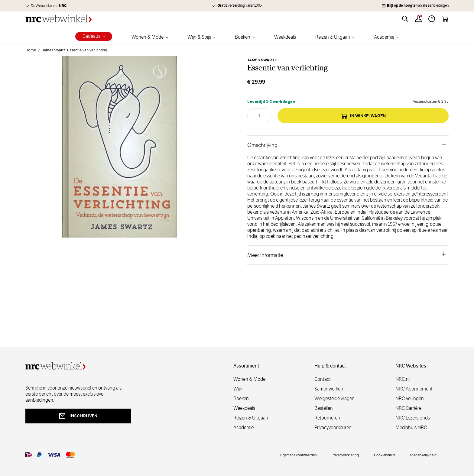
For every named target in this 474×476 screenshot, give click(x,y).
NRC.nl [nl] (403, 379)
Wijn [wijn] (238, 389)
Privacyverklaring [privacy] (345, 455)
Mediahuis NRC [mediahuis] (411, 427)
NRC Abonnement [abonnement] (414, 389)
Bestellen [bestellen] (324, 408)
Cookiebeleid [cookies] (384, 455)
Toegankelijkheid (423, 455)
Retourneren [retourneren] (327, 418)
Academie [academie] (243, 427)
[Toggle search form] (405, 19)
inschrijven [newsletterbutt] (78, 416)
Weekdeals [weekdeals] (244, 408)
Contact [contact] (323, 379)
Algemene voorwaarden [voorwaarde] (298, 455)
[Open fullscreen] (120, 151)
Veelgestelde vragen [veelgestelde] (334, 398)
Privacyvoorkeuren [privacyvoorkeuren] (333, 427)
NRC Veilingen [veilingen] (410, 398)
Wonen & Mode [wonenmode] (249, 379)
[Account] (418, 19)
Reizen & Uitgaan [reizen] (251, 418)
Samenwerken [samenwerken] (329, 389)
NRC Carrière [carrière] (408, 408)
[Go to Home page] (59, 19)
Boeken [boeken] (241, 398)
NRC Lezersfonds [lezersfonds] (413, 418)
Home (31, 50)
